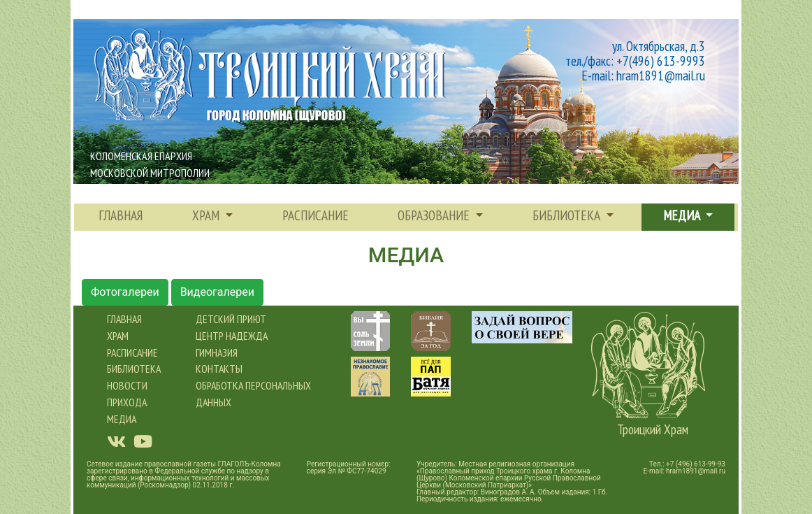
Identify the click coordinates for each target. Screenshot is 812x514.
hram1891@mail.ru (696, 471)
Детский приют (231, 319)
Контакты (219, 369)
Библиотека (134, 369)
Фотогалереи (125, 292)
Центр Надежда (232, 336)
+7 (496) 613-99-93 (696, 464)
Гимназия (217, 352)
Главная (121, 215)
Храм (118, 336)
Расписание (132, 352)
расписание (316, 215)
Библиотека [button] (568, 215)
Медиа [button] (683, 215)
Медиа (122, 419)
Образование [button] (435, 215)
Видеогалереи (217, 292)
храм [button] (207, 215)
